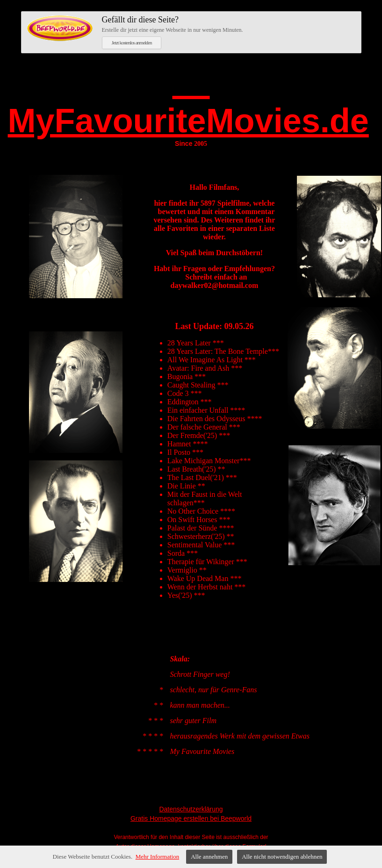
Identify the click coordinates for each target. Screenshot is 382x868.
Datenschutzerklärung (191, 809)
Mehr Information (158, 857)
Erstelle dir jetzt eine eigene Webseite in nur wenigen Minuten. (229, 24)
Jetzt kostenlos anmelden (132, 43)
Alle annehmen (209, 857)
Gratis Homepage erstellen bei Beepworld (191, 818)
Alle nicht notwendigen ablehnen (282, 857)
